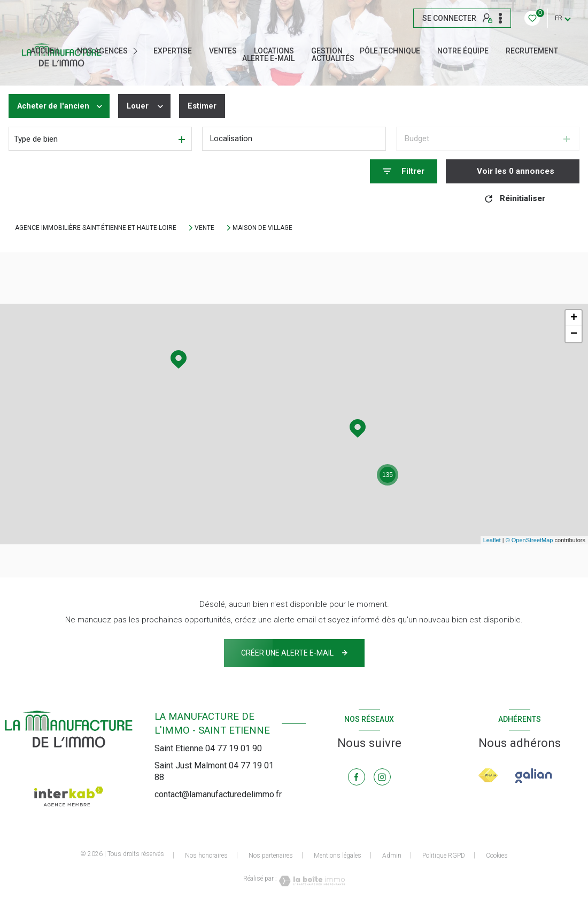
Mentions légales (338, 856)
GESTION (327, 51)
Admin (392, 856)
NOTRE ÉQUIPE (463, 51)
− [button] (574, 334)
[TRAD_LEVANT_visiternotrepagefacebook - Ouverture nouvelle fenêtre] (357, 777)
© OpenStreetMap (529, 540)
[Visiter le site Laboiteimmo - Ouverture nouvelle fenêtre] (311, 881)
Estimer (206, 106)
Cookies (497, 856)
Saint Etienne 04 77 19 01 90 (208, 748)
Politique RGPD (444, 856)
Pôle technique (390, 51)
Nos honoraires (206, 856)
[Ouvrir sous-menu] (138, 51)
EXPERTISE (173, 51)
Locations (274, 51)
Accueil (45, 51)
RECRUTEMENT (532, 51)
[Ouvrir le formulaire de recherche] (404, 171)
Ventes (223, 51)
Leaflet (492, 540)
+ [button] (574, 318)
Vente (204, 228)
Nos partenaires (271, 856)
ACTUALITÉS (333, 58)
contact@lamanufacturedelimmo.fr (218, 794)
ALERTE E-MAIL (268, 58)
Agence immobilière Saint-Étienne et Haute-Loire (96, 228)
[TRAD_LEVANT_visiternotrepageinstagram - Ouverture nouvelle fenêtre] (382, 777)
